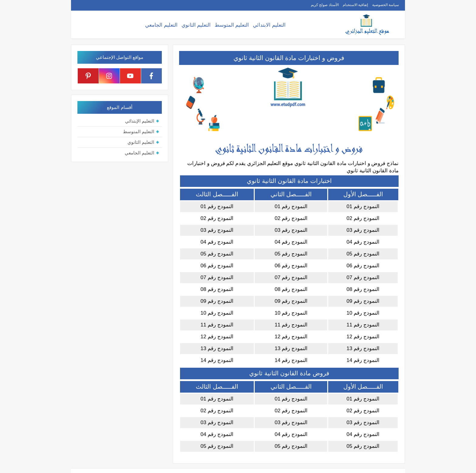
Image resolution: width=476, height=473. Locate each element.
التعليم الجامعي (161, 25)
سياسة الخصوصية (386, 5)
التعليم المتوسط (232, 25)
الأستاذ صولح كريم (325, 5)
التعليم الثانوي (196, 25)
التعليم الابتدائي (269, 25)
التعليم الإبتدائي (140, 121)
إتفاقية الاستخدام (355, 5)
